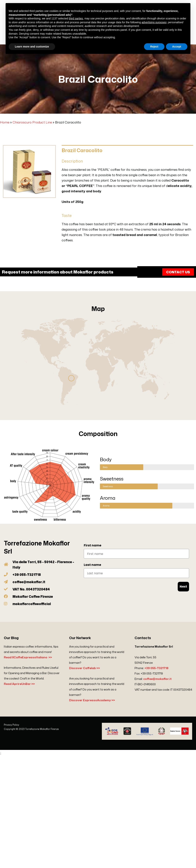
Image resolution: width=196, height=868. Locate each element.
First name (93, 545)
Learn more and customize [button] (32, 47)
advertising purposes (154, 22)
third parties (76, 18)
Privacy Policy (11, 725)
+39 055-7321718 (156, 668)
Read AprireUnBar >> (19, 684)
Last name (92, 565)
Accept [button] (177, 47)
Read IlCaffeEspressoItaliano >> (28, 657)
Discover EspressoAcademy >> (92, 700)
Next (183, 587)
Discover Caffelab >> (85, 668)
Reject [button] (154, 47)
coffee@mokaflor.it (157, 679)
